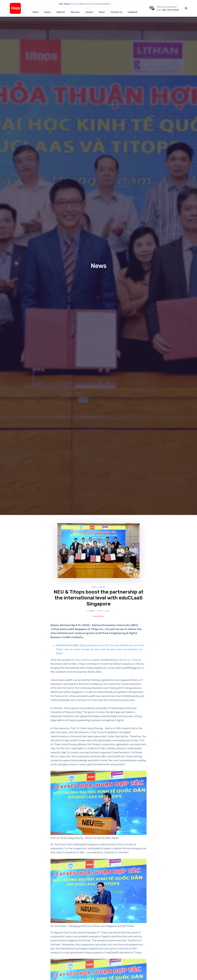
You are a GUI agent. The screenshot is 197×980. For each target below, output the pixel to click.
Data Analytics (83, 660)
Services (75, 12)
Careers (89, 12)
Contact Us (116, 12)
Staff (92, 611)
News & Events (99, 587)
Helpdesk (133, 12)
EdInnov (61, 12)
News (102, 12)
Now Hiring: (64, 4)
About (47, 12)
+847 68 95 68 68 (170, 10)
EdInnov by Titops (128, 660)
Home (36, 12)
